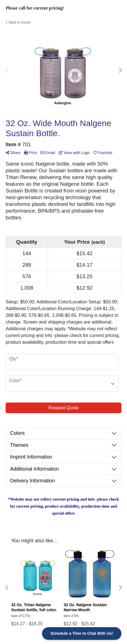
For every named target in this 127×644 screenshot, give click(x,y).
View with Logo (74, 153)
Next (120, 71)
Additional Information (34, 469)
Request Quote (64, 408)
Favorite (103, 153)
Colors (17, 433)
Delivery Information (33, 481)
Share (13, 153)
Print (30, 153)
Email (48, 153)
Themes (19, 445)
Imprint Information (31, 457)
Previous (7, 71)
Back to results (18, 22)
